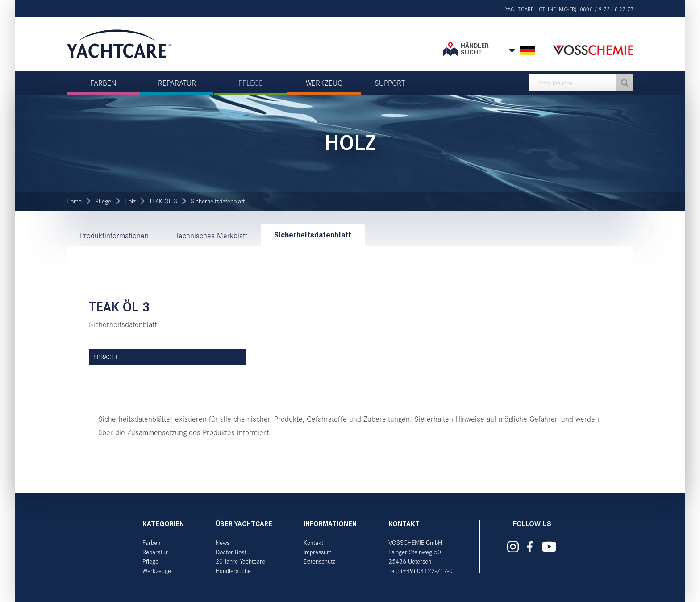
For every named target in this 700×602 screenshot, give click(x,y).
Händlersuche (233, 571)
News (223, 542)
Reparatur (155, 552)
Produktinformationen (114, 235)
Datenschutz (319, 561)
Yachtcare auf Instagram (513, 547)
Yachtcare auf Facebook (530, 547)
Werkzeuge (157, 571)
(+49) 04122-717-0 (427, 571)
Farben (151, 542)
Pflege (103, 201)
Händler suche (475, 49)
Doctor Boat (231, 552)
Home (74, 201)
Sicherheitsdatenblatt (218, 201)
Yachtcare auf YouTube (549, 547)
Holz (130, 201)
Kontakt (313, 542)
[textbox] (581, 83)
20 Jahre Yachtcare (240, 561)
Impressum (318, 552)
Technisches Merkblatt (211, 235)
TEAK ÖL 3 (163, 201)
